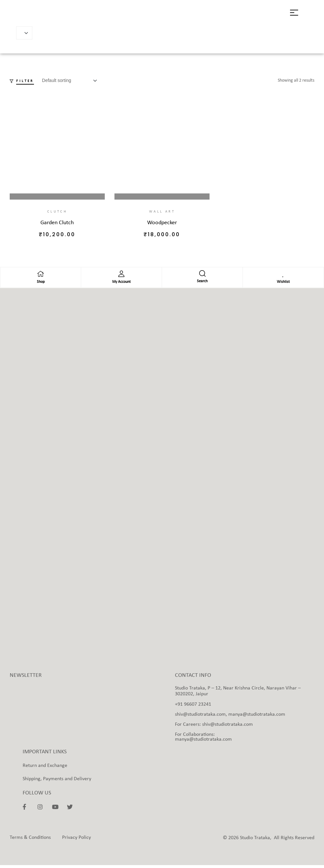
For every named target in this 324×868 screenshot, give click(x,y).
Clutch (57, 212)
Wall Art (162, 212)
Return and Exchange (45, 768)
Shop (41, 285)
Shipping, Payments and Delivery (57, 781)
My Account (121, 285)
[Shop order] (71, 81)
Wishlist (283, 285)
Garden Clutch (57, 223)
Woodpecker (162, 223)
